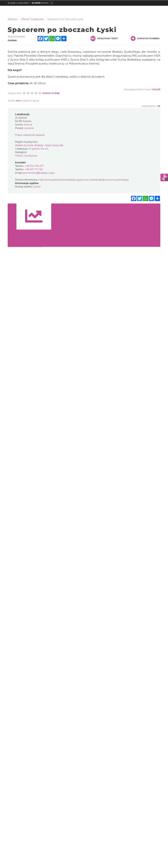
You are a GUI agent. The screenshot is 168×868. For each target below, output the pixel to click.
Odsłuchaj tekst (104, 39)
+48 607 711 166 (34, 169)
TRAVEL (40, 3)
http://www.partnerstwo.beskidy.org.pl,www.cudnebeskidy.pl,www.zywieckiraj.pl (84, 180)
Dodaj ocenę (51, 93)
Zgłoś (156, 89)
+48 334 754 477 (34, 166)
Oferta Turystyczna (26, 156)
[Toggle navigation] (52, 3)
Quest (37, 187)
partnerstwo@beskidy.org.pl (39, 173)
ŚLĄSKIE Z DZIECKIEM (18, 3)
